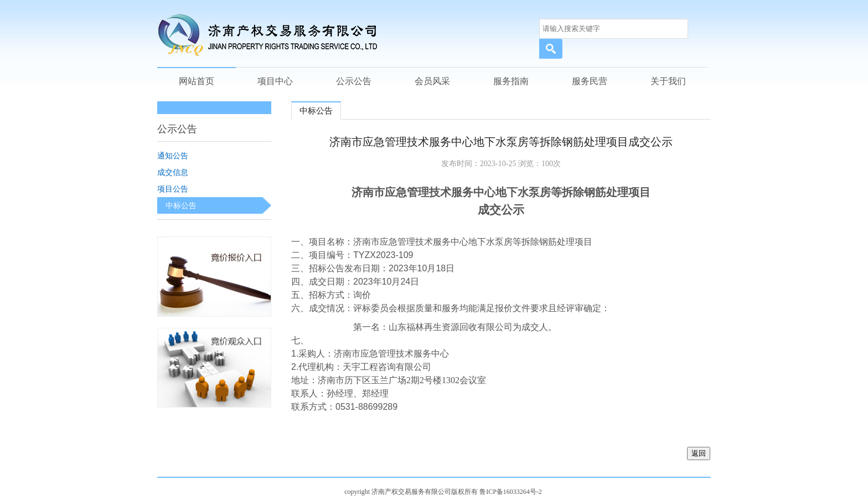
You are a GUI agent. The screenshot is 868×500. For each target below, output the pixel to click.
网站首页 (197, 81)
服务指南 (511, 81)
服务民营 (590, 81)
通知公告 (173, 156)
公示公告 (354, 81)
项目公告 (173, 189)
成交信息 (173, 172)
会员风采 (432, 81)
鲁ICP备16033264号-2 (511, 492)
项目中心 (275, 81)
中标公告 (181, 205)
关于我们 (668, 81)
